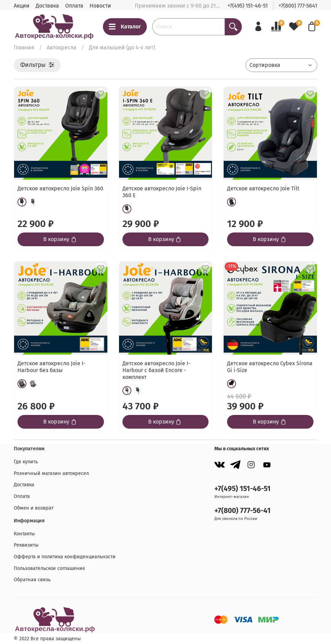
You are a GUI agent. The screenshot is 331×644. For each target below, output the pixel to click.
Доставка (47, 6)
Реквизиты (26, 545)
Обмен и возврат (34, 508)
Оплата (74, 6)
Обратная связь (32, 580)
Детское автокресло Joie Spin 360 (60, 188)
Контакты (24, 534)
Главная (24, 47)
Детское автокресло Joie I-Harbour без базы (51, 367)
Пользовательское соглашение (49, 568)
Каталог (125, 27)
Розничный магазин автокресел (51, 473)
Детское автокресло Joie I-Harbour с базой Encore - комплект (156, 370)
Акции (22, 6)
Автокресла (62, 47)
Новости (100, 6)
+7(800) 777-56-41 (243, 511)
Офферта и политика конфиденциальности (65, 557)
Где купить (26, 462)
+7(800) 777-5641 (298, 6)
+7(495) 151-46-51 (248, 6)
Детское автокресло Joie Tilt (263, 188)
